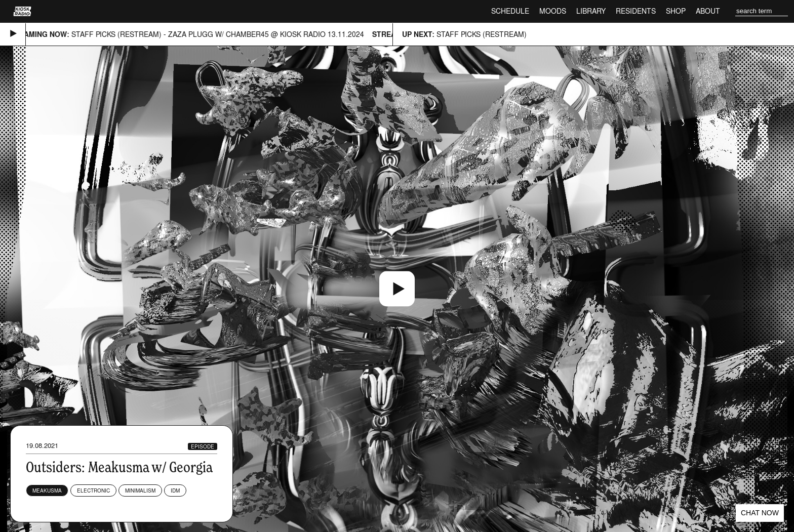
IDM (175, 490)
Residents (636, 11)
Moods (553, 11)
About (708, 11)
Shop (676, 11)
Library (591, 11)
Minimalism (140, 490)
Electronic (93, 490)
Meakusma (47, 490)
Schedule (510, 11)
